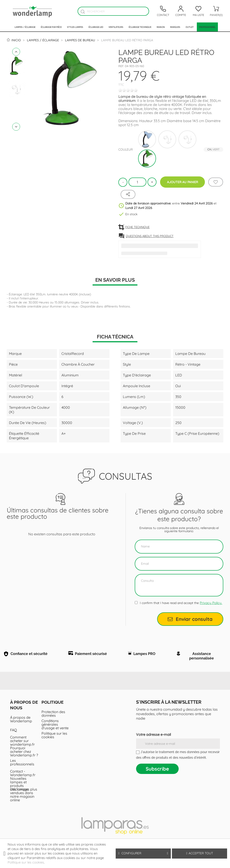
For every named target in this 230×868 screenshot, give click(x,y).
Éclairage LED (96, 27)
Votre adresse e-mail (154, 735)
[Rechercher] (113, 11)
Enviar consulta (190, 619)
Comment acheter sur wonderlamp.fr (22, 742)
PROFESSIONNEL (207, 27)
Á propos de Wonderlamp (21, 720)
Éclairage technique (140, 27)
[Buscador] (83, 12)
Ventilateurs (116, 27)
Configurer (143, 853)
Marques (175, 27)
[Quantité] (137, 182)
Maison (161, 27)
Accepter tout (199, 853)
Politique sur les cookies (54, 736)
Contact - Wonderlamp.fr (23, 774)
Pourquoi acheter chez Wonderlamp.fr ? (24, 752)
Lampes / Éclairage (25, 27)
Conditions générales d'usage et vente (55, 725)
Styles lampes (75, 27)
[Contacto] (163, 11)
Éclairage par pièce (51, 27)
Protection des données (53, 714)
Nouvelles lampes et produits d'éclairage (19, 785)
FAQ (13, 731)
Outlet (190, 27)
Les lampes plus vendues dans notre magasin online (24, 795)
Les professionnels (22, 763)
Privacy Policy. (211, 603)
